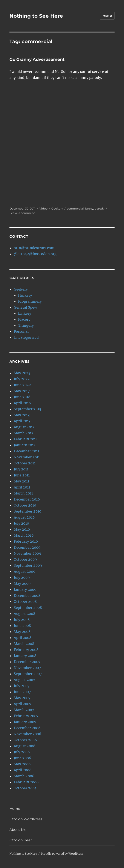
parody (100, 208)
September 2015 (28, 409)
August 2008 (24, 614)
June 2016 (22, 397)
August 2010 (24, 517)
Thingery (26, 325)
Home (15, 809)
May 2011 (21, 481)
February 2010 (26, 541)
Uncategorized (26, 337)
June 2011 (22, 475)
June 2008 (22, 626)
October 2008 (25, 602)
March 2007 (24, 710)
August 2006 (25, 746)
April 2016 (22, 403)
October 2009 (25, 559)
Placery (24, 319)
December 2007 (27, 662)
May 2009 (22, 583)
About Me (18, 830)
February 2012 (26, 439)
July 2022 (22, 379)
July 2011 (21, 469)
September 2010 (28, 511)
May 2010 (22, 529)
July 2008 (22, 620)
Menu (107, 16)
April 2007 (22, 704)
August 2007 (24, 680)
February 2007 (26, 716)
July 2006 (22, 752)
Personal (21, 331)
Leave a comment (22, 213)
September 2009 (28, 565)
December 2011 (26, 451)
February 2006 (26, 782)
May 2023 (22, 373)
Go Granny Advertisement (37, 59)
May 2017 (22, 391)
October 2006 (25, 740)
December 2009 (27, 547)
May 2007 (22, 698)
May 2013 (22, 415)
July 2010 (21, 523)
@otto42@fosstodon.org (35, 254)
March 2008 (24, 644)
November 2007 (27, 668)
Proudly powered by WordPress (62, 854)
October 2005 (25, 788)
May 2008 (22, 632)
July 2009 (22, 577)
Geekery (57, 208)
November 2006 (28, 734)
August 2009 (25, 571)
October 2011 (25, 463)
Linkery (25, 313)
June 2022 (22, 385)
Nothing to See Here (36, 16)
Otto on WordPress (26, 819)
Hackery (25, 295)
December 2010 (27, 499)
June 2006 (22, 758)
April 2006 (23, 770)
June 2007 (22, 692)
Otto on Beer (21, 840)
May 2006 (22, 764)
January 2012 (25, 445)
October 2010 (25, 505)
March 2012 (24, 433)
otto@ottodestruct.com (34, 248)
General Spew (25, 307)
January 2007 (25, 722)
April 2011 (22, 487)
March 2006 (24, 776)
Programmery (30, 301)
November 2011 (27, 457)
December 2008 (27, 596)
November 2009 (28, 553)
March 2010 (24, 535)
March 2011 (23, 493)
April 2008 (23, 638)
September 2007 (28, 674)
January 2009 (25, 589)
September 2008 (28, 608)
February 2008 (26, 650)
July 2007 (22, 686)
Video (43, 208)
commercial (75, 208)
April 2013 (22, 421)
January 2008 (25, 656)
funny (89, 208)
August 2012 (24, 427)
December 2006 (27, 728)
